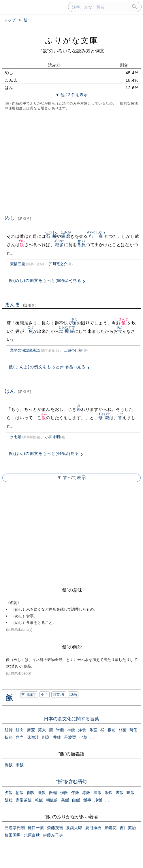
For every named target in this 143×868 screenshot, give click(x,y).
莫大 (42, 730)
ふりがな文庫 (71, 40)
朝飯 (20, 793)
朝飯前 (52, 800)
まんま (21, 305)
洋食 (82, 730)
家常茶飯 (24, 800)
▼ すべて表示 (71, 477)
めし (18, 218)
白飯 (76, 800)
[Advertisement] (71, 162)
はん (18, 391)
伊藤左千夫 (53, 835)
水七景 (16, 437)
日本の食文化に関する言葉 (71, 719)
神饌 (71, 730)
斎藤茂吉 (55, 828)
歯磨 (66, 236)
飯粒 (9, 800)
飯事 (87, 800)
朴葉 (123, 730)
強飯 (64, 793)
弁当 (20, 737)
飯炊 (108, 793)
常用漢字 (29, 695)
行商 (96, 236)
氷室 (93, 730)
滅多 (59, 245)
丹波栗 (70, 737)
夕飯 (9, 793)
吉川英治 (128, 828)
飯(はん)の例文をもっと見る (44, 453)
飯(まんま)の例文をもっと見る (47, 367)
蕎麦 (31, 730)
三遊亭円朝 (73, 350)
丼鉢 (57, 737)
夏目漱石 (93, 828)
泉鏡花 (110, 828)
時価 (133, 730)
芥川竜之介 (58, 264)
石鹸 (51, 236)
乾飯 (39, 800)
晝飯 (120, 793)
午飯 (75, 793)
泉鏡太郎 (74, 828)
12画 (73, 695)
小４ (45, 695)
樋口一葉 (36, 828)
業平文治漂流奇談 (25, 350)
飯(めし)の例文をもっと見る (45, 280)
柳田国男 (13, 835)
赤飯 (86, 793)
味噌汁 (33, 737)
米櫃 (60, 730)
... (92, 737)
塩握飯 (67, 331)
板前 (112, 730)
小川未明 (52, 437)
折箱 (9, 737)
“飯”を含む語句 (72, 781)
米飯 (20, 765)
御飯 (9, 765)
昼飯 (42, 793)
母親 (104, 418)
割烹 (46, 737)
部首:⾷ (59, 695)
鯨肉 (20, 730)
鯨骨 (9, 730)
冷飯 (98, 800)
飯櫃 (53, 793)
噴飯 (131, 793)
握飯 (97, 793)
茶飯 (65, 800)
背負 (81, 245)
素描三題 (18, 264)
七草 (83, 737)
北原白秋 (32, 835)
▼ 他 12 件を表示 (71, 95)
